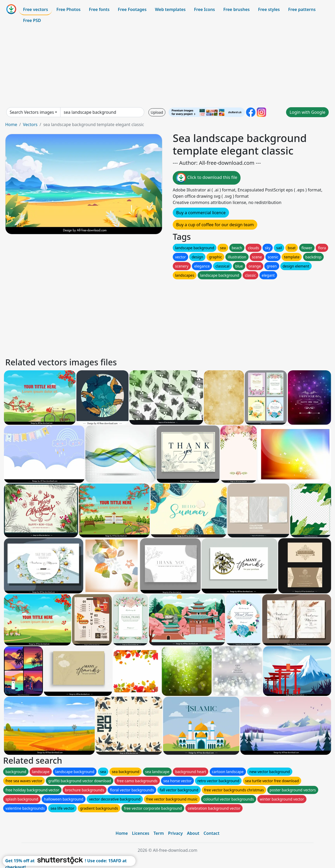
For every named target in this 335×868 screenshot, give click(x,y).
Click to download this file (207, 178)
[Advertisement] (167, 66)
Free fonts (99, 9)
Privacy (175, 833)
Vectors (30, 124)
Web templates (170, 9)
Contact (212, 833)
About (193, 833)
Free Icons (204, 9)
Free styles (269, 9)
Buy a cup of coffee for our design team (215, 225)
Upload (157, 112)
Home (11, 124)
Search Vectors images (32, 112)
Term (159, 833)
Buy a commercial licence (201, 213)
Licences (141, 833)
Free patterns (302, 9)
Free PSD (32, 20)
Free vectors (35, 9)
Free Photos (68, 9)
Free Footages (132, 9)
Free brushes (236, 9)
